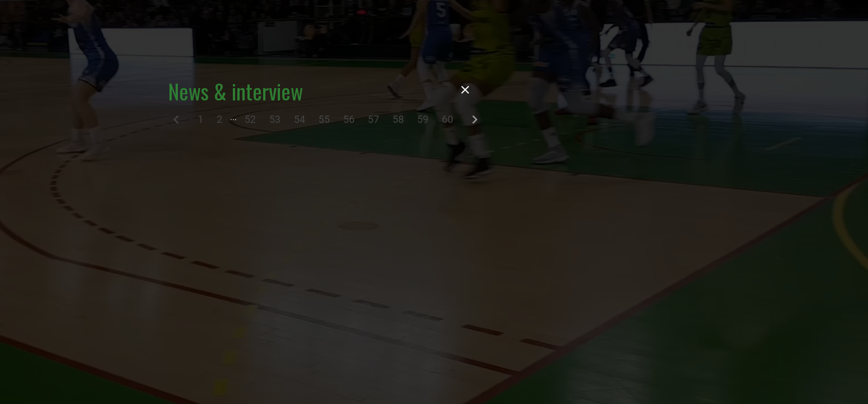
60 (447, 119)
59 (422, 119)
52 (250, 119)
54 (300, 119)
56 (349, 119)
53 (275, 119)
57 (374, 119)
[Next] (475, 122)
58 (398, 119)
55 (324, 119)
